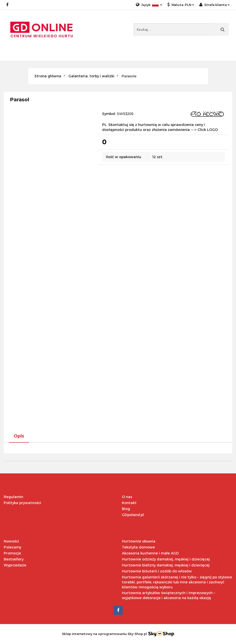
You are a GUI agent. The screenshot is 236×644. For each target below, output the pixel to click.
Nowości (11, 541)
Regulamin (13, 497)
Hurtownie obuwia (139, 541)
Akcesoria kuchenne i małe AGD (150, 553)
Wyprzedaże (15, 565)
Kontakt (129, 503)
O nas (127, 497)
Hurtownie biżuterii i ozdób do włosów (157, 571)
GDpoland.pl (133, 515)
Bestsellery (14, 559)
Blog (126, 509)
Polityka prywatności (22, 503)
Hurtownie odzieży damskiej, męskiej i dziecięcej (166, 559)
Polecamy (12, 547)
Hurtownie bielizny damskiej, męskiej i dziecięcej (166, 565)
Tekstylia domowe (138, 547)
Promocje (12, 553)
